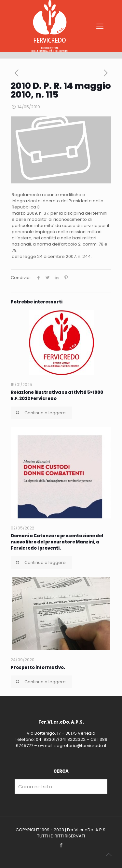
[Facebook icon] (61, 845)
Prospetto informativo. (38, 668)
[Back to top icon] (109, 855)
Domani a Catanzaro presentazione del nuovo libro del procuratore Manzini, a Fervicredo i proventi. (57, 542)
